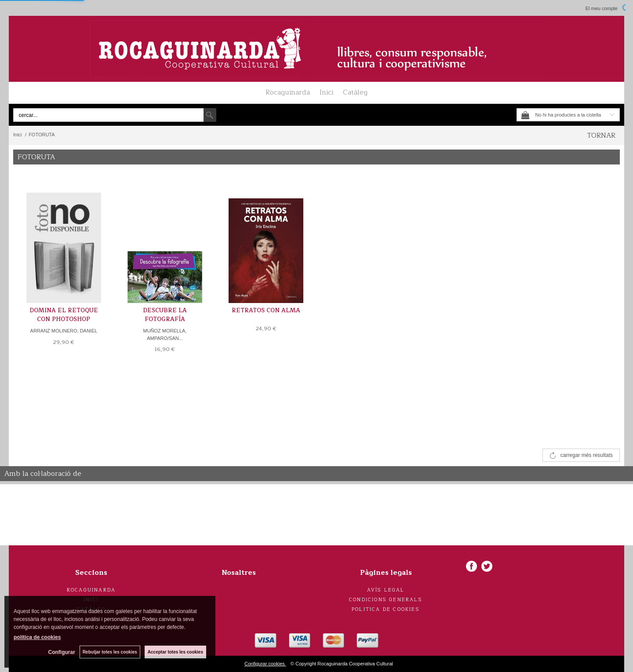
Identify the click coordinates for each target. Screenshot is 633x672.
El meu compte (602, 8)
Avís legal (386, 590)
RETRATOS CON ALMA (266, 310)
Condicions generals (386, 600)
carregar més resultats (587, 455)
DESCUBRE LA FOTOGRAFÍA (165, 315)
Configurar (62, 652)
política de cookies (37, 637)
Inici (326, 92)
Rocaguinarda (288, 92)
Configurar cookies (265, 664)
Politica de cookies (386, 609)
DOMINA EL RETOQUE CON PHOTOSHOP (64, 315)
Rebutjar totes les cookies (110, 652)
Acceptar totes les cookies (175, 652)
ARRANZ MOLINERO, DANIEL (64, 331)
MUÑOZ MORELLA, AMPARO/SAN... (165, 334)
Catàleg (355, 92)
